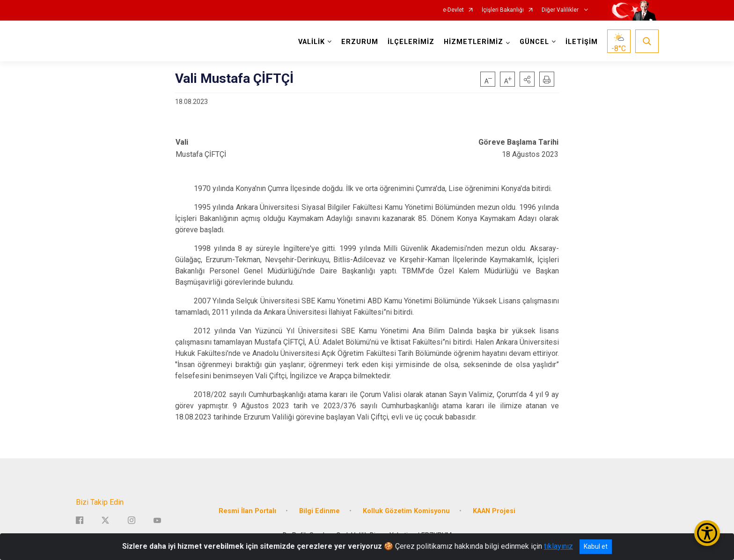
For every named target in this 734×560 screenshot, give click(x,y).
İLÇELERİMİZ (411, 42)
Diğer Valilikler (561, 10)
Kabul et (596, 546)
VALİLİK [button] (312, 42)
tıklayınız (558, 546)
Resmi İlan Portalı (247, 511)
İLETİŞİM (582, 42)
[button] (527, 79)
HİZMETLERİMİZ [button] (473, 42)
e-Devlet (453, 10)
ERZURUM (360, 42)
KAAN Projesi (494, 511)
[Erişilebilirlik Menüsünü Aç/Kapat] (707, 533)
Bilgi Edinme (319, 511)
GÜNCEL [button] (534, 42)
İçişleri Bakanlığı (503, 10)
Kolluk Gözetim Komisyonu (406, 511)
